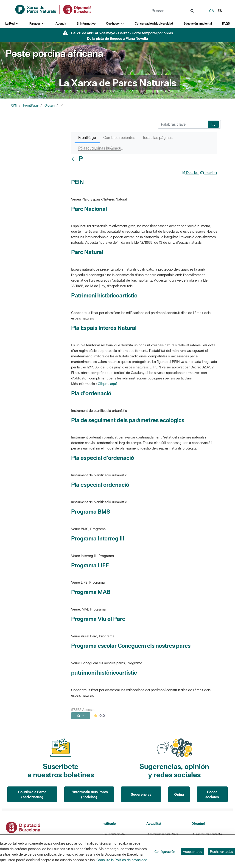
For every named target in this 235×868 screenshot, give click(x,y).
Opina (179, 794)
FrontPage (31, 105)
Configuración (165, 852)
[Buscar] (182, 124)
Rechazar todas (221, 852)
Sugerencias (141, 794)
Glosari (50, 105)
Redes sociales (212, 794)
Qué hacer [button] (115, 24)
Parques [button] (37, 24)
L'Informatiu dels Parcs (163, 834)
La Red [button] (12, 24)
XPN (14, 105)
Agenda (61, 24)
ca (211, 11)
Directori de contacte (208, 834)
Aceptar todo (193, 852)
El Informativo (86, 24)
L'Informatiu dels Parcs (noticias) (89, 794)
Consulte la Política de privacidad (122, 860)
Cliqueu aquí (107, 384)
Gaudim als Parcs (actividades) (32, 794)
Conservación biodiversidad (154, 24)
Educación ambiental (198, 24)
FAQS (226, 24)
